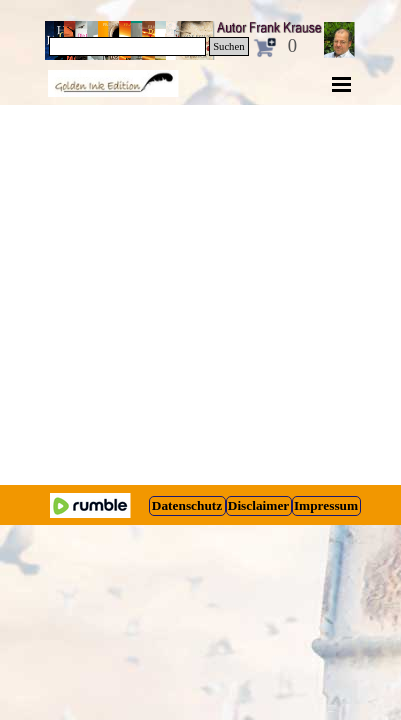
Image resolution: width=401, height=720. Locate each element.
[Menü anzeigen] (342, 84)
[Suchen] (128, 46)
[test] (187, 506)
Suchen (228, 46)
